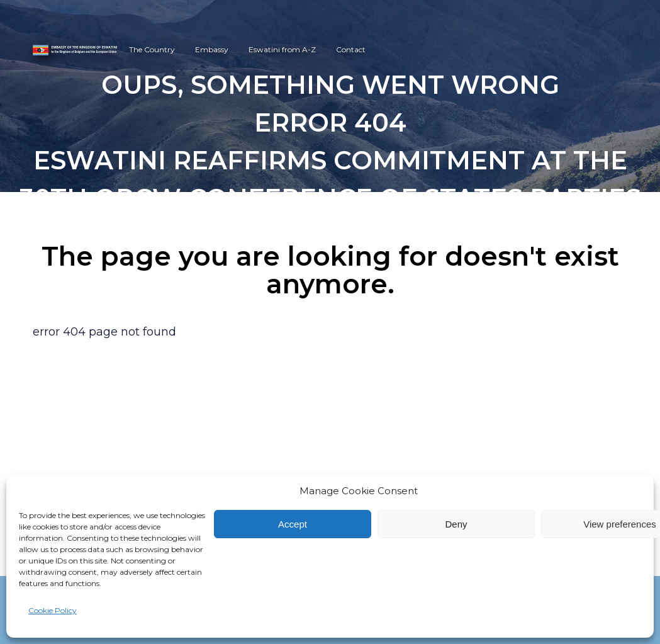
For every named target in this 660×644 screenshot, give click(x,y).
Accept (293, 524)
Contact (351, 49)
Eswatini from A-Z (282, 49)
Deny (456, 524)
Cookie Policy (53, 610)
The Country (152, 49)
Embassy (212, 49)
